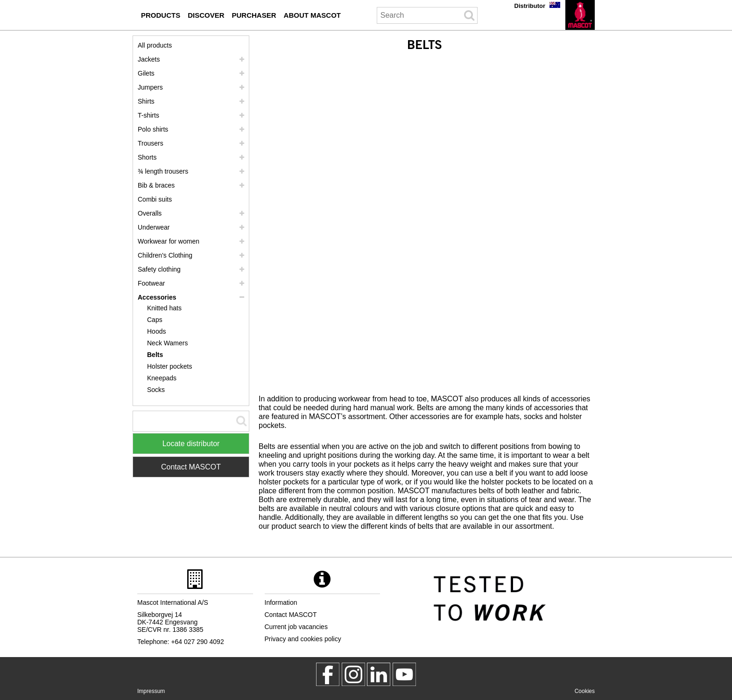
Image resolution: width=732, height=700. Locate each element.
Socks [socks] (156, 390)
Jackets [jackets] (149, 59)
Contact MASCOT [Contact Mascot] (191, 467)
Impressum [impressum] (151, 691)
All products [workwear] (155, 45)
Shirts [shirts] (146, 101)
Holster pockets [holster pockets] (169, 366)
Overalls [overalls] (150, 213)
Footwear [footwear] (151, 283)
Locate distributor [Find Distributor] (191, 444)
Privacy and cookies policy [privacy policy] (303, 639)
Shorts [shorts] (147, 157)
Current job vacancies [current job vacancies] (296, 627)
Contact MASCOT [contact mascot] (291, 615)
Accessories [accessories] (157, 297)
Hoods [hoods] (156, 331)
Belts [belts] (155, 355)
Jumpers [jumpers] (150, 87)
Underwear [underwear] (154, 227)
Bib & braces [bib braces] (156, 185)
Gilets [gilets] (146, 73)
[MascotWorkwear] (328, 674)
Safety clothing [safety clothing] (159, 269)
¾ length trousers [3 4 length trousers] (163, 171)
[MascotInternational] (404, 674)
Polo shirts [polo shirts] (153, 129)
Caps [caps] (155, 320)
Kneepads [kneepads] (162, 378)
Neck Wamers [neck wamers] (167, 343)
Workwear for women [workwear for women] (169, 241)
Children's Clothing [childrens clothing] (165, 255)
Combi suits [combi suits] (155, 199)
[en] (580, 15)
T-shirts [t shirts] (148, 115)
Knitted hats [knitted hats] (164, 308)
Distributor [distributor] (530, 6)
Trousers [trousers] (151, 143)
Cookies (585, 691)
